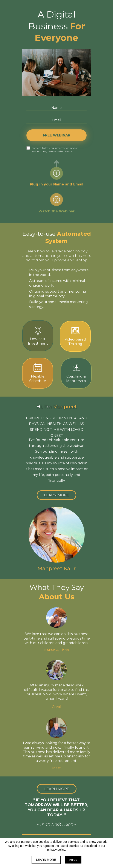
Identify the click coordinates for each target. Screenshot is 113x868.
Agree (73, 860)
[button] (56, 495)
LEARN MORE (46, 860)
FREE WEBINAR (56, 135)
